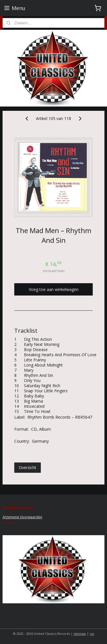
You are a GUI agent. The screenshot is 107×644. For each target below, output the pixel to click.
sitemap (80, 634)
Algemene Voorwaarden (22, 517)
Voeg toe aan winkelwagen (54, 289)
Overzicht (28, 467)
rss (92, 634)
